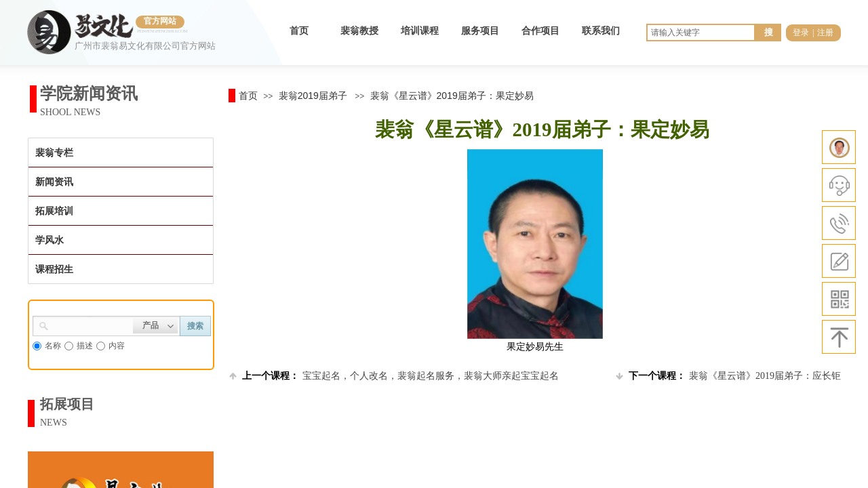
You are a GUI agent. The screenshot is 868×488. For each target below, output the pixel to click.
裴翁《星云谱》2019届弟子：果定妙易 (452, 96)
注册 (825, 33)
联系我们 (601, 31)
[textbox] (91, 325)
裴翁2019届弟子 (313, 96)
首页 (299, 31)
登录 (801, 33)
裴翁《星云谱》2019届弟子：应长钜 (728, 376)
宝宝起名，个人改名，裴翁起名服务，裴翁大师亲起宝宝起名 (394, 376)
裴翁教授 (359, 31)
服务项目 (480, 31)
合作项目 (540, 31)
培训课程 (420, 31)
